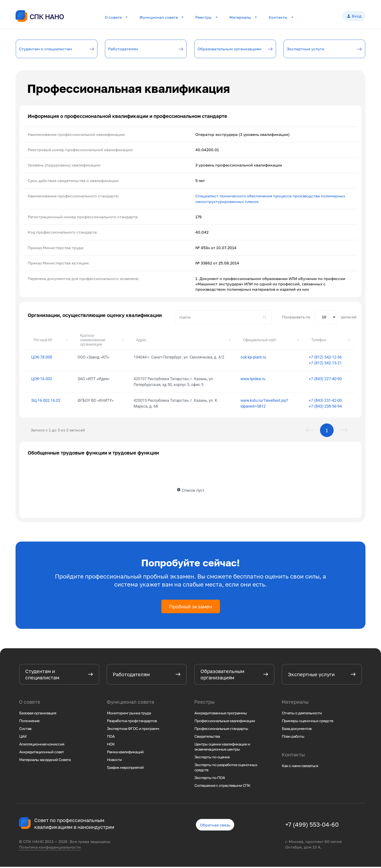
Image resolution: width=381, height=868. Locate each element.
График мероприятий (125, 769)
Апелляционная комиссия (42, 745)
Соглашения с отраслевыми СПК (222, 786)
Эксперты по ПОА (210, 779)
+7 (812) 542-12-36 (325, 358)
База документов (297, 730)
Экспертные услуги (313, 49)
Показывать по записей (319, 318)
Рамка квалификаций (125, 753)
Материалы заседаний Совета (45, 761)
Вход (354, 17)
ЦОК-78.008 (42, 358)
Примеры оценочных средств (307, 722)
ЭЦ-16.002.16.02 (46, 401)
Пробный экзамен (191, 607)
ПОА (111, 737)
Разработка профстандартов (132, 722)
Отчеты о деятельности (302, 714)
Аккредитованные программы (221, 714)
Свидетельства (207, 737)
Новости (114, 761)
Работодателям (130, 49)
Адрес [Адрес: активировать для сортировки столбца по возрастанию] (141, 341)
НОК (111, 745)
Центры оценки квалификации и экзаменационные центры (222, 748)
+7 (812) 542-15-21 (325, 364)
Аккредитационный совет (42, 753)
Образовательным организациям (222, 49)
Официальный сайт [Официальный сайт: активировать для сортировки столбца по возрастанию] (260, 341)
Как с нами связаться (300, 767)
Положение (29, 722)
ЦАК (23, 737)
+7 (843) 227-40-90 (325, 380)
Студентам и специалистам (39, 49)
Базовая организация (38, 714)
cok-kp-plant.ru (253, 358)
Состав (25, 730)
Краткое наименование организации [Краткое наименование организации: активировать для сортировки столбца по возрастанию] (93, 341)
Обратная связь (215, 826)
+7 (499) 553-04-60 (312, 826)
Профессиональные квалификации (225, 722)
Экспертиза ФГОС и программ (133, 730)
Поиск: (223, 318)
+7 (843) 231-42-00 (325, 401)
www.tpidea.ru (253, 380)
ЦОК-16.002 (42, 380)
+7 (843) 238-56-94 (325, 407)
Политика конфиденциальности (50, 848)
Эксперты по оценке (212, 758)
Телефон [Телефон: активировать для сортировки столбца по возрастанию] (319, 341)
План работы (293, 737)
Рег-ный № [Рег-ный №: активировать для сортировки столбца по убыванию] (43, 341)
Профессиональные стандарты (221, 730)
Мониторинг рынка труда (129, 714)
